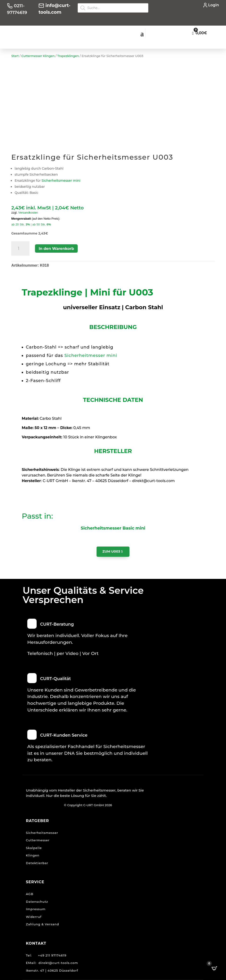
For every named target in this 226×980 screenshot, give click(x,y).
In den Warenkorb (56, 249)
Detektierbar (37, 863)
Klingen (33, 855)
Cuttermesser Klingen (38, 56)
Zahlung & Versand (42, 924)
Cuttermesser (38, 840)
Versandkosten (28, 213)
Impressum (36, 909)
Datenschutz (37, 902)
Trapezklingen (68, 56)
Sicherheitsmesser (42, 833)
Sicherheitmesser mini (91, 356)
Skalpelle (34, 848)
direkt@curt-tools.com (58, 963)
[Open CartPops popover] (214, 968)
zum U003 (111, 551)
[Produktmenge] (20, 249)
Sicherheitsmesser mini (60, 181)
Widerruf (34, 917)
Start (15, 56)
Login (214, 5)
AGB (30, 894)
